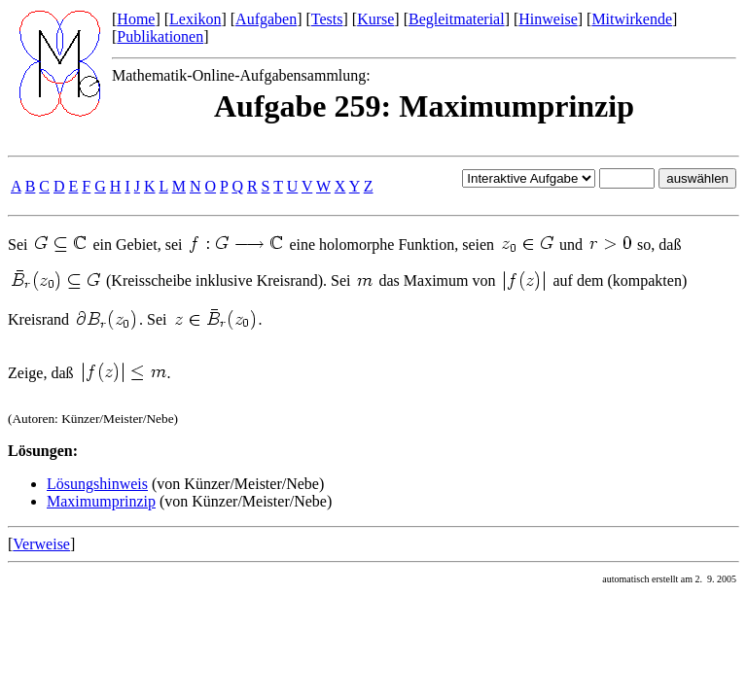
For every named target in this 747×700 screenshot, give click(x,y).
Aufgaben (266, 19)
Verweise (41, 544)
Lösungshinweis (97, 484)
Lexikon (195, 19)
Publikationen (160, 36)
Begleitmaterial (457, 19)
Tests (327, 19)
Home (136, 19)
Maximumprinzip (101, 501)
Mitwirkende (632, 19)
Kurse (375, 19)
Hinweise (548, 19)
